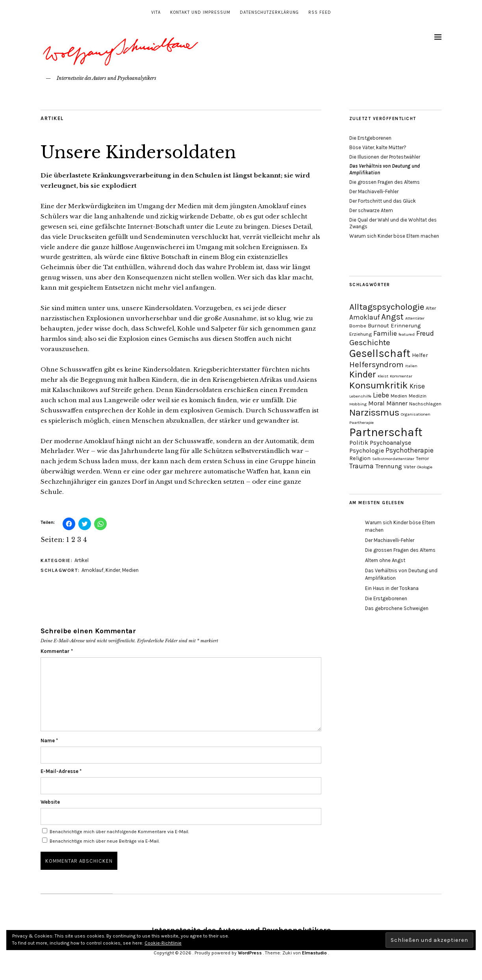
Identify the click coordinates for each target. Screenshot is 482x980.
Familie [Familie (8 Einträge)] (385, 333)
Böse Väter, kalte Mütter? (378, 147)
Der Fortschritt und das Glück (383, 201)
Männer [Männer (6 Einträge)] (397, 403)
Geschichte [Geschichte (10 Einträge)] (370, 342)
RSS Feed (320, 12)
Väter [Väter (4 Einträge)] (410, 467)
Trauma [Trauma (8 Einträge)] (361, 466)
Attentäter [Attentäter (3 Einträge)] (415, 318)
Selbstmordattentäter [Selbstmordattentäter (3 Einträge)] (393, 459)
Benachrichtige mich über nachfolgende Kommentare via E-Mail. (119, 832)
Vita (156, 12)
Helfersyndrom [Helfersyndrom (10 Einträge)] (376, 364)
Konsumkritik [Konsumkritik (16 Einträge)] (379, 385)
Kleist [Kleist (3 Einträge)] (383, 376)
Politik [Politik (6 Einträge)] (359, 443)
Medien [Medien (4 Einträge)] (399, 396)
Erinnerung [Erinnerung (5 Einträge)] (406, 326)
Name (49, 741)
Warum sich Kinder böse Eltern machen (394, 236)
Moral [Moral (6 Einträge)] (376, 403)
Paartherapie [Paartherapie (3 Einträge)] (361, 423)
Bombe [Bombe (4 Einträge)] (358, 326)
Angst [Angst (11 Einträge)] (392, 317)
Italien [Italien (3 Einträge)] (411, 366)
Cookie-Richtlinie (163, 943)
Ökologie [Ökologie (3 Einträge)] (425, 467)
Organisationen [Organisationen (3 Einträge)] (416, 414)
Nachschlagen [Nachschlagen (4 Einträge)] (425, 404)
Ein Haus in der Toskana (392, 588)
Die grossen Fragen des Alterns (385, 182)
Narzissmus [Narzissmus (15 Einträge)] (374, 412)
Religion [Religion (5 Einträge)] (360, 458)
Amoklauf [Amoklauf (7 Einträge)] (364, 317)
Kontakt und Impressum (200, 12)
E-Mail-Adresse (61, 771)
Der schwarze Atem (371, 210)
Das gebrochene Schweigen (397, 608)
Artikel (52, 118)
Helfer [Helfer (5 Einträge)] (420, 355)
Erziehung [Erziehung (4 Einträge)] (361, 334)
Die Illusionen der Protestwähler (385, 157)
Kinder (113, 570)
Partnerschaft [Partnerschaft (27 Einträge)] (386, 432)
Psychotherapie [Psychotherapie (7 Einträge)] (410, 450)
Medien (130, 570)
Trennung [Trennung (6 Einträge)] (389, 466)
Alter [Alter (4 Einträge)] (431, 308)
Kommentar (57, 651)
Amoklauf (93, 570)
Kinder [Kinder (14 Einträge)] (363, 374)
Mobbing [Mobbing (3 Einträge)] (358, 404)
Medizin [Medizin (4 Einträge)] (418, 396)
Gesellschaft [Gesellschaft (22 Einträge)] (380, 353)
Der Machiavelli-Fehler (374, 191)
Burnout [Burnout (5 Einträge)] (378, 326)
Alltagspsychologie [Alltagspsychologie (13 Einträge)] (387, 307)
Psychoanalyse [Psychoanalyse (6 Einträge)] (390, 443)
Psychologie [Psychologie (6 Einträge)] (367, 450)
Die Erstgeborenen (370, 138)
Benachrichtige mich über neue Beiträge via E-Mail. (105, 841)
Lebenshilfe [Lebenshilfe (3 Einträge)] (360, 396)
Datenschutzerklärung (269, 12)
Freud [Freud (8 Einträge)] (425, 333)
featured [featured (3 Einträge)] (407, 334)
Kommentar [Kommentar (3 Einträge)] (401, 376)
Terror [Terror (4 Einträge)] (422, 458)
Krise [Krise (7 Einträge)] (417, 386)
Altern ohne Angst (385, 560)
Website (50, 802)
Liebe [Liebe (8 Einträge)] (381, 395)
